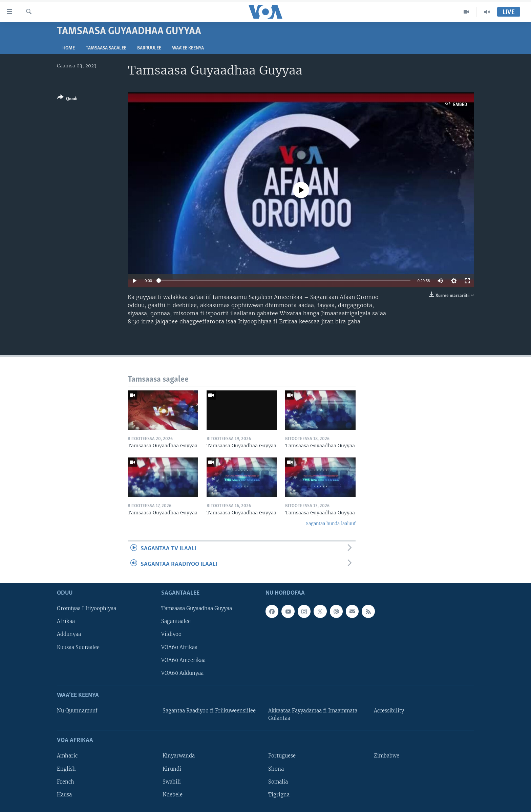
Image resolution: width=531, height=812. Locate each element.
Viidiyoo (171, 634)
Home (69, 48)
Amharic (67, 756)
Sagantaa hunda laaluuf (331, 524)
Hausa (64, 795)
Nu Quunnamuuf (77, 711)
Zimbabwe (387, 756)
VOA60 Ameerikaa (183, 660)
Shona (276, 769)
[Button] (67, 99)
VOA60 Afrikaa (179, 647)
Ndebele (173, 795)
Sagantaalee (176, 621)
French (66, 782)
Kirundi (172, 769)
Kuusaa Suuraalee (78, 647)
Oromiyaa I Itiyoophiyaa (87, 608)
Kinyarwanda (179, 756)
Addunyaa (69, 634)
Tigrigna (279, 795)
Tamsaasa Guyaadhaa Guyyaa (197, 608)
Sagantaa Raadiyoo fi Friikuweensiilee (209, 711)
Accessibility (389, 711)
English (66, 769)
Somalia (278, 782)
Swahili (172, 782)
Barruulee (149, 48)
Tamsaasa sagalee (106, 48)
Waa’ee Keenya (188, 48)
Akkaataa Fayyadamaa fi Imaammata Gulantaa (313, 714)
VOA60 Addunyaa (182, 673)
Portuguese (282, 756)
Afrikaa (66, 621)
